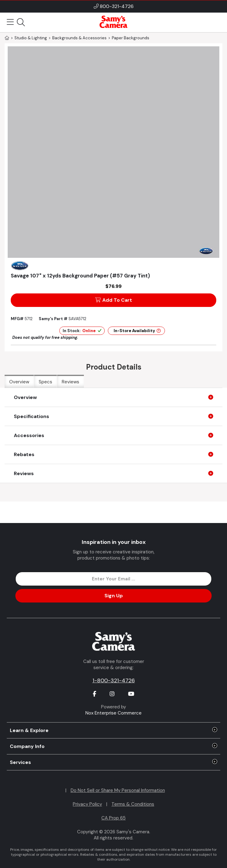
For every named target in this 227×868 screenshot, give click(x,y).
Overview (19, 382)
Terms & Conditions (133, 804)
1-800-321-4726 (114, 680)
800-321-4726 (117, 6)
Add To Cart (114, 300)
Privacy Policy (87, 804)
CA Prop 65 (113, 818)
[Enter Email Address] (113, 579)
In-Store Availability (137, 331)
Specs (45, 382)
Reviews (70, 382)
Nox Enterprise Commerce (113, 713)
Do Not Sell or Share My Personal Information (118, 790)
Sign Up (114, 596)
